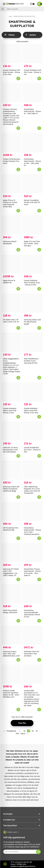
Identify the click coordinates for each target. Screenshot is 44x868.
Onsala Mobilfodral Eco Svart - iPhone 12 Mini (32, 450)
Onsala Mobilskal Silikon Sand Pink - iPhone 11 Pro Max (31, 411)
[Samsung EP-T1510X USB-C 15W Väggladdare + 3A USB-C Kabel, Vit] (12, 553)
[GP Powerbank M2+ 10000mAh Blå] (12, 511)
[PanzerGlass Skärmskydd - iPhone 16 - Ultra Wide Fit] (33, 93)
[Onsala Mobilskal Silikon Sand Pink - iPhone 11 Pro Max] (33, 392)
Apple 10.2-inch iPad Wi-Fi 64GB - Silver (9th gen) (32, 244)
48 (33, 731)
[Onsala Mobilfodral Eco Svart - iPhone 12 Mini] (33, 431)
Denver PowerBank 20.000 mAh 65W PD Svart (32, 202)
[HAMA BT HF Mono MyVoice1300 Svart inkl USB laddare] (12, 431)
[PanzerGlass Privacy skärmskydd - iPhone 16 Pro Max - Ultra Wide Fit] (33, 553)
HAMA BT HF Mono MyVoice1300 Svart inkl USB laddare (10, 450)
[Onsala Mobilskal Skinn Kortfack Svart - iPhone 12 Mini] (33, 264)
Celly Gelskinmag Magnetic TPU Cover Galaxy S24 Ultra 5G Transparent (32, 490)
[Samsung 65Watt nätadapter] (12, 225)
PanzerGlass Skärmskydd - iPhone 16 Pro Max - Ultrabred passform (32, 531)
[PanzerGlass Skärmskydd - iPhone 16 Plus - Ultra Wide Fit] (33, 143)
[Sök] (22, 9)
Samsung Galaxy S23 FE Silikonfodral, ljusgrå (32, 322)
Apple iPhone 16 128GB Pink (9, 282)
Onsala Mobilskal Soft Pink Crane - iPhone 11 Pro (33, 72)
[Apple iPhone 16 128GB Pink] (12, 264)
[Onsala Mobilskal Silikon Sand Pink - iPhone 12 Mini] (12, 392)
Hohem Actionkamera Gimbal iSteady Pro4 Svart (11, 161)
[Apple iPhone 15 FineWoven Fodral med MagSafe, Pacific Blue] (12, 184)
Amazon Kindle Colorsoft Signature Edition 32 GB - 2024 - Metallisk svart (11, 694)
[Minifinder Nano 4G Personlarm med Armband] (33, 635)
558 (17, 734)
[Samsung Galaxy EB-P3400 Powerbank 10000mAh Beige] (12, 470)
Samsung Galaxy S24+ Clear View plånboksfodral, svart (11, 654)
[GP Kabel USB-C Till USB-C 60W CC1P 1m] (12, 303)
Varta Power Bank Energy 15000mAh (10, 611)
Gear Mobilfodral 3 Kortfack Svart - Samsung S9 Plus (31, 361)
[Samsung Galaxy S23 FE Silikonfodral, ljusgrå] (33, 303)
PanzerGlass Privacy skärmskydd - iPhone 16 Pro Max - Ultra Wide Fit (32, 572)
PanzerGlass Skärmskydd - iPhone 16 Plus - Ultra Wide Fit (32, 162)
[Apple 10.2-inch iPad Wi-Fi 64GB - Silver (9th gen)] (33, 225)
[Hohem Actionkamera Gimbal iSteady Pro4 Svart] (12, 143)
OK (38, 852)
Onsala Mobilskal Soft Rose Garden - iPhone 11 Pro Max (11, 72)
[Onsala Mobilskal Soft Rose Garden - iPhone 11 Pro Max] (12, 54)
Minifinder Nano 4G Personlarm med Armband (32, 654)
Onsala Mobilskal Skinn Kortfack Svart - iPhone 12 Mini (32, 283)
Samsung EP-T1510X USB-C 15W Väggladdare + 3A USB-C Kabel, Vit (11, 572)
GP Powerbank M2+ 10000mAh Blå (11, 529)
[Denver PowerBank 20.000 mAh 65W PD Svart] (33, 184)
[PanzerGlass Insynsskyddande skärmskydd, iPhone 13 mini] (33, 594)
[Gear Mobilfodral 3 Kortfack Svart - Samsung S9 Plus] (33, 342)
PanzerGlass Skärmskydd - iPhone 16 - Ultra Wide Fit (32, 111)
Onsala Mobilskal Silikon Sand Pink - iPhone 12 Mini (10, 411)
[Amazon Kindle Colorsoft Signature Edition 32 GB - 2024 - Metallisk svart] (12, 674)
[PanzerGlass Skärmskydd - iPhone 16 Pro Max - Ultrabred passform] (33, 511)
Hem (11, 16)
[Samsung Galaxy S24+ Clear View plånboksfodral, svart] (12, 635)
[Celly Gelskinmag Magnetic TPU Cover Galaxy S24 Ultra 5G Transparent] (33, 470)
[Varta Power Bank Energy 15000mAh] (12, 594)
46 (24, 731)
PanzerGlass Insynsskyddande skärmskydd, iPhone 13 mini (32, 614)
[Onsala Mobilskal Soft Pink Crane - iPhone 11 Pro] (33, 54)
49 (37, 731)
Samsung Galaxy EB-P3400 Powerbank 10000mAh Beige (11, 489)
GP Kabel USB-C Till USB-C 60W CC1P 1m (11, 321)
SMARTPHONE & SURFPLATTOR (24, 16)
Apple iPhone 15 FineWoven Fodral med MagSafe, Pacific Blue (10, 203)
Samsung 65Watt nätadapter (10, 243)
